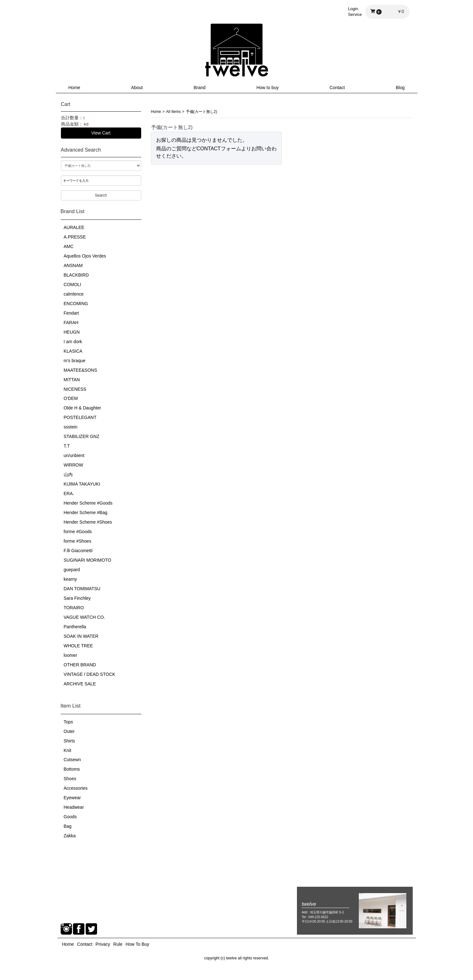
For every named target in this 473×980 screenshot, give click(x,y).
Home (74, 88)
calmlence (74, 294)
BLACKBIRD (76, 275)
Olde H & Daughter (82, 408)
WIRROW (73, 465)
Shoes (70, 779)
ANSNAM (73, 265)
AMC (69, 246)
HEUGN (72, 332)
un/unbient (74, 455)
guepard (72, 570)
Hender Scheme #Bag (86, 513)
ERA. (69, 493)
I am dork (73, 342)
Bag (68, 826)
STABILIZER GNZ (82, 436)
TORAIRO (74, 608)
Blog (400, 88)
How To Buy (137, 944)
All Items (174, 112)
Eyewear (72, 798)
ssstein (71, 427)
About (137, 88)
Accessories (76, 788)
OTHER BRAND (80, 665)
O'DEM (71, 398)
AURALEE (74, 227)
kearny (70, 579)
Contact (337, 88)
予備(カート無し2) (202, 112)
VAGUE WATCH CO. (84, 617)
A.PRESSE (75, 237)
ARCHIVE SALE (80, 684)
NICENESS (75, 389)
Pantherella (75, 627)
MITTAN (72, 380)
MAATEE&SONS (81, 370)
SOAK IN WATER (81, 636)
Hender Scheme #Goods (88, 503)
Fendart (71, 313)
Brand (199, 88)
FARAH (71, 323)
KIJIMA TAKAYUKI (82, 484)
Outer (69, 731)
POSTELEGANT (80, 417)
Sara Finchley (77, 598)
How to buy (267, 88)
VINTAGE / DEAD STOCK (90, 674)
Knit (68, 750)
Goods (70, 817)
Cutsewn (72, 760)
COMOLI (72, 284)
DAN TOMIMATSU (82, 589)
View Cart (101, 133)
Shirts (69, 741)
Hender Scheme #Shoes (88, 522)
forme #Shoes (78, 541)
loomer (71, 655)
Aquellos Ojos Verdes (85, 256)
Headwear (74, 807)
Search (101, 195)
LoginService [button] (355, 12)
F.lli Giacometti (78, 551)
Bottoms (72, 769)
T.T (67, 446)
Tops (69, 722)
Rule (118, 944)
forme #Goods (78, 532)
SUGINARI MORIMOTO (88, 560)
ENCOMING (76, 304)
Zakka (70, 836)
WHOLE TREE (78, 646)
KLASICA (73, 351)
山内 (68, 474)
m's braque (75, 361)
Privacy (103, 944)
